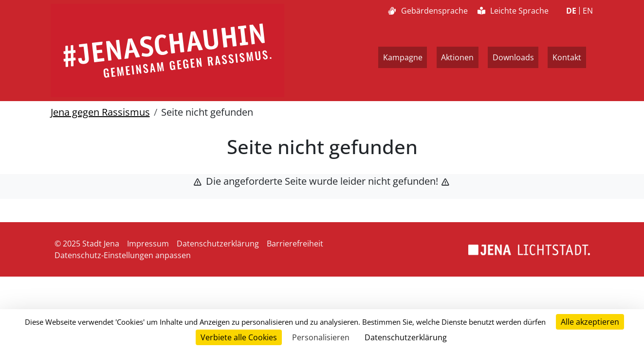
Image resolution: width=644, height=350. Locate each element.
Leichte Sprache (513, 11)
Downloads (513, 57)
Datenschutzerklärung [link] (406, 337)
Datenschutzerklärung (218, 244)
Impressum (148, 244)
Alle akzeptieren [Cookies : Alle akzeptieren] (590, 322)
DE (571, 11)
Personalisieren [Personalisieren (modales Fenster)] (321, 337)
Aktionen (457, 57)
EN (588, 11)
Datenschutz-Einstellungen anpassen (123, 255)
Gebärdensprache (428, 11)
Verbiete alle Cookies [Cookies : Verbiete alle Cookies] (239, 337)
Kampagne (403, 57)
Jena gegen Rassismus (100, 112)
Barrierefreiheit (295, 244)
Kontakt (567, 57)
